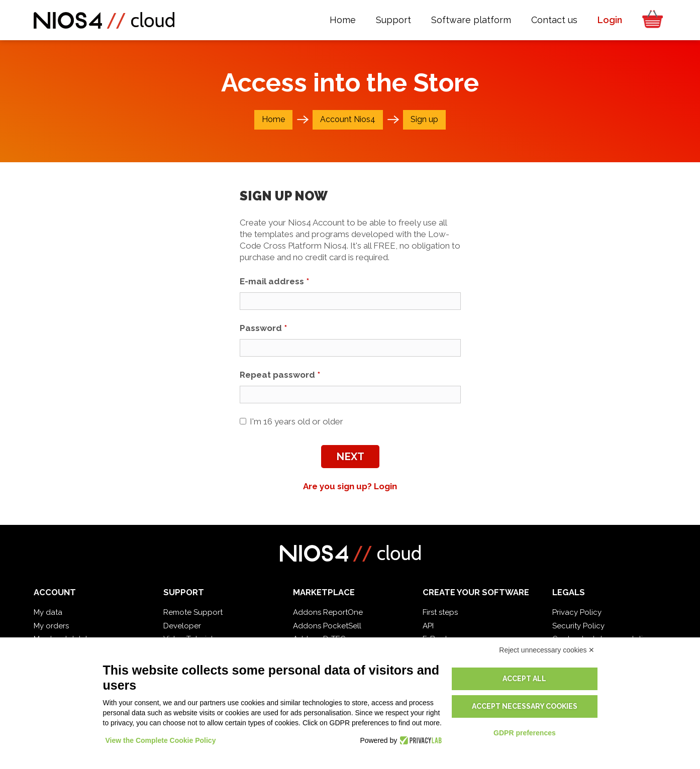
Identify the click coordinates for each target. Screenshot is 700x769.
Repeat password (280, 375)
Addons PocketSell (327, 626)
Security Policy (578, 626)
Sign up (424, 119)
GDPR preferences (525, 733)
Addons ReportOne (328, 612)
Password (263, 328)
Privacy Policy (577, 612)
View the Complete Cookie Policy (161, 740)
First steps (440, 612)
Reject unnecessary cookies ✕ (547, 650)
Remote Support (193, 612)
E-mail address (274, 281)
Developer (182, 626)
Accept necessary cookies (525, 706)
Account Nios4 (348, 119)
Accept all (524, 679)
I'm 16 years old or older (291, 421)
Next (350, 457)
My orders (51, 626)
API (428, 626)
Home (273, 119)
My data (48, 612)
